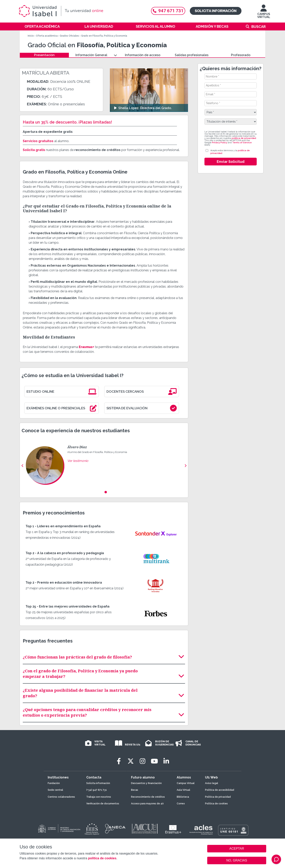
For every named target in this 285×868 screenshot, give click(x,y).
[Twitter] (131, 761)
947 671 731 (168, 11)
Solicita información (216, 11)
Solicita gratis (34, 150)
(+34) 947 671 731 (97, 790)
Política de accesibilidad (220, 790)
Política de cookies (216, 804)
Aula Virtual (183, 790)
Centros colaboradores (61, 797)
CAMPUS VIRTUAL (264, 13)
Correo (181, 804)
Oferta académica (42, 26)
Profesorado (241, 55)
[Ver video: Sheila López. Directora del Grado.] (149, 90)
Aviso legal (212, 783)
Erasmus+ (86, 347)
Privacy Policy (220, 143)
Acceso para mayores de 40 (147, 804)
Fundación (54, 783)
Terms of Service (242, 143)
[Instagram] (142, 761)
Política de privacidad (218, 797)
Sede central (55, 790)
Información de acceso (143, 55)
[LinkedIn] (166, 761)
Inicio (31, 36)
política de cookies (102, 858)
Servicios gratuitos (38, 141)
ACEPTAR (237, 849)
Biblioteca (183, 797)
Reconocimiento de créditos (148, 797)
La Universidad (99, 26)
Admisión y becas (212, 26)
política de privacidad (244, 138)
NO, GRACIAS (237, 860)
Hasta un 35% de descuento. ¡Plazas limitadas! (67, 122)
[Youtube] (154, 761)
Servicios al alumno (155, 26)
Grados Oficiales (69, 36)
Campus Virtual (186, 783)
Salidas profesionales (192, 55)
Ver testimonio (78, 461)
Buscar (258, 27)
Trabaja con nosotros (99, 797)
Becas (135, 790)
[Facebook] (119, 761)
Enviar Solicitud (231, 162)
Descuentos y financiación (146, 783)
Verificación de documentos (103, 804)
